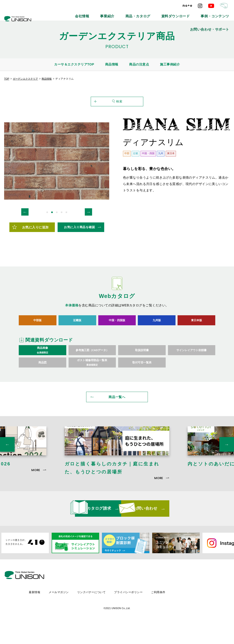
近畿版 (77, 340)
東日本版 (197, 340)
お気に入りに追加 (35, 247)
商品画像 (43, 370)
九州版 (157, 340)
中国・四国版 (117, 340)
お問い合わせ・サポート (215, 14)
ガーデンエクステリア (25, 79)
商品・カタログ (121, 14)
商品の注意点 (139, 64)
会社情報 (77, 14)
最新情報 (72, 611)
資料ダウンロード (151, 14)
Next (88, 231)
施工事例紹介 (170, 64)
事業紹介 (97, 14)
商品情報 (112, 64)
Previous (25, 231)
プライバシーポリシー (168, 611)
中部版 (38, 340)
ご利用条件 (199, 611)
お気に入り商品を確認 (79, 246)
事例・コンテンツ (181, 14)
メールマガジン (97, 611)
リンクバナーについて (130, 611)
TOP (7, 79)
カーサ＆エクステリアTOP (74, 64)
